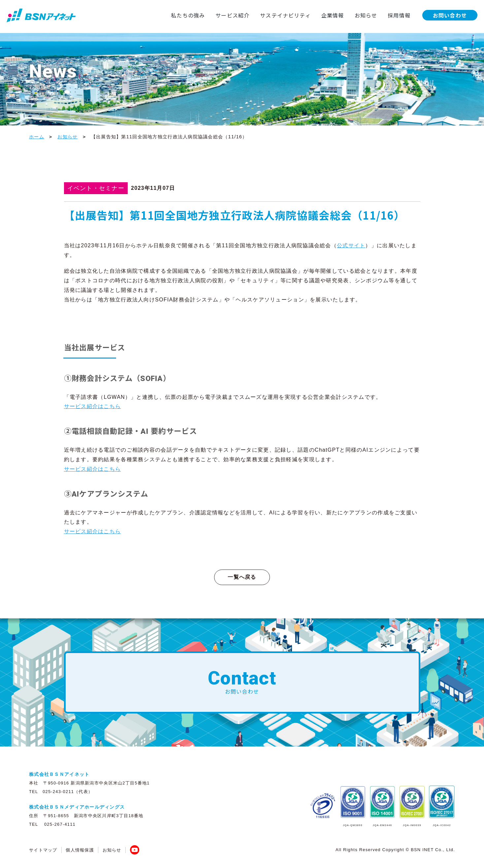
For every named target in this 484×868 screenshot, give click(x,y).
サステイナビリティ (285, 15)
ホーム (37, 137)
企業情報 (332, 15)
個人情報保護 (80, 850)
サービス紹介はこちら (93, 406)
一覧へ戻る (242, 577)
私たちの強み (187, 15)
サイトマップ (43, 850)
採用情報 (399, 15)
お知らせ (365, 15)
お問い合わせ (450, 15)
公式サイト (351, 245)
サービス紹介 (232, 15)
